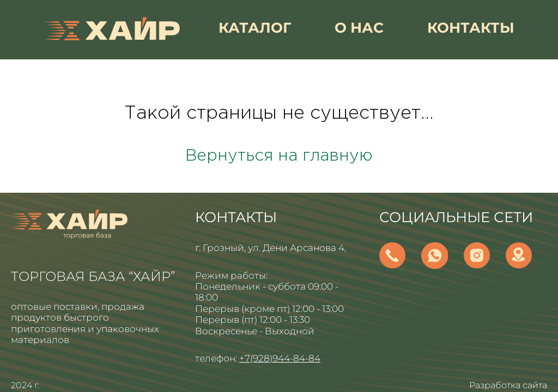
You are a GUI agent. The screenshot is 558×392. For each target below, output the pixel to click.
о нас (359, 28)
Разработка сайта (508, 385)
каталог (255, 28)
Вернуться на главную (279, 156)
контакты (471, 28)
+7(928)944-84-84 (280, 358)
